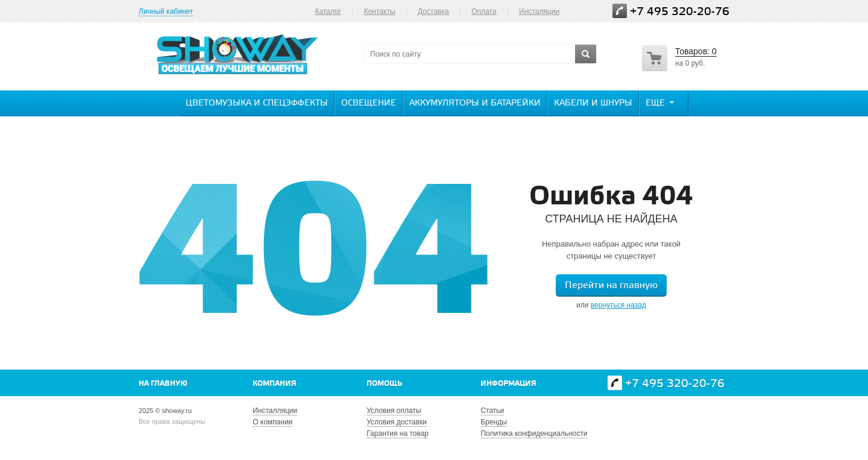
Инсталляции (275, 411)
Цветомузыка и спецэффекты (257, 103)
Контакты (380, 11)
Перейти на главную (611, 285)
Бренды (493, 422)
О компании (272, 422)
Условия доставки (397, 422)
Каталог (328, 11)
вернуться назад (618, 305)
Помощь (384, 384)
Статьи (492, 411)
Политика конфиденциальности (534, 433)
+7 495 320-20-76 (680, 12)
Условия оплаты (394, 411)
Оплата (484, 11)
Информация (508, 384)
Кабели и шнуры (593, 103)
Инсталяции (539, 11)
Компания (275, 384)
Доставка (433, 11)
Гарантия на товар (398, 433)
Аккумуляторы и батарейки (475, 103)
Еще (661, 102)
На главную (163, 384)
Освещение (369, 103)
